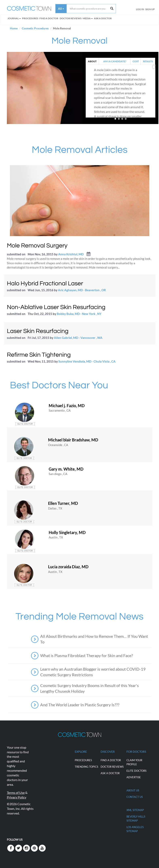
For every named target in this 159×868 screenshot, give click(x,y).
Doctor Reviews (71, 18)
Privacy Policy (17, 797)
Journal (14, 18)
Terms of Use (16, 793)
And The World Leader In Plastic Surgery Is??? (80, 705)
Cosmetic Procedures (35, 28)
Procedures (30, 18)
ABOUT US (133, 790)
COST (136, 61)
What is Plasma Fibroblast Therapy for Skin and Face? (87, 655)
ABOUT (92, 61)
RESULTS (148, 61)
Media (88, 18)
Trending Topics (86, 767)
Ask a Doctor (103, 18)
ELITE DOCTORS (136, 771)
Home (14, 28)
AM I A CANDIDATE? (115, 61)
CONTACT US (135, 797)
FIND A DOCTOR (49, 18)
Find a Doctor (111, 760)
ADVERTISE (134, 777)
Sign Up (150, 9)
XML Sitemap (135, 810)
